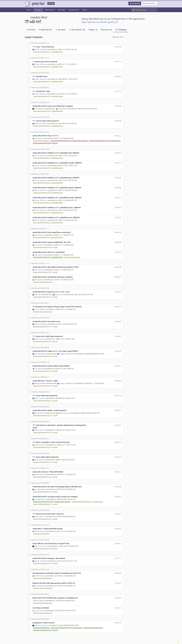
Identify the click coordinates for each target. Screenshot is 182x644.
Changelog (121, 30)
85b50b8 (118, 375)
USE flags (62, 10)
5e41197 (118, 419)
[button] (135, 3)
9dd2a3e (118, 229)
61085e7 (118, 273)
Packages (38, 10)
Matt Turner (39, 334)
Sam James (62, 107)
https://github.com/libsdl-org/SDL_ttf (99, 22)
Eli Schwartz (39, 107)
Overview (31, 30)
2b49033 (118, 205)
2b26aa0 (118, 479)
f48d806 (118, 185)
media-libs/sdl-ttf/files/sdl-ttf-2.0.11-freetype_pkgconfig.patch (69, 139)
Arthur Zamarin (41, 78)
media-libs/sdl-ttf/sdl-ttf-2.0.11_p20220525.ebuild (48, 52)
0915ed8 (118, 263)
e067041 (118, 521)
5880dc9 (118, 151)
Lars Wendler (40, 482)
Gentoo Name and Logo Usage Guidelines (99, 640)
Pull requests (77, 30)
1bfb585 (118, 589)
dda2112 (118, 134)
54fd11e (118, 214)
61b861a (118, 535)
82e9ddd (118, 120)
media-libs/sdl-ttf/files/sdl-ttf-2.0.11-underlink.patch (105, 139)
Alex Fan (38, 290)
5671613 (118, 450)
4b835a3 (118, 346)
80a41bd (118, 465)
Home (29, 10)
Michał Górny (64, 407)
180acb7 (118, 489)
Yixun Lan (59, 290)
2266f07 (118, 404)
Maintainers (50, 10)
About (85, 10)
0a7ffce (118, 61)
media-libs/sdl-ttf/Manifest (41, 139)
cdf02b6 (118, 105)
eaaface (118, 599)
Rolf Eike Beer (40, 348)
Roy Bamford (39, 407)
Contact (154, 635)
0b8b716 (118, 389)
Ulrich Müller (40, 304)
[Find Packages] (146, 10)
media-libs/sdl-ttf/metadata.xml (43, 278)
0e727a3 (118, 90)
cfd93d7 (118, 574)
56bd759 (118, 613)
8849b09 (118, 565)
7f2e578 (118, 248)
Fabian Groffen (40, 49)
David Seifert (39, 424)
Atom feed (118, 37)
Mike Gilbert (39, 591)
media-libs (38, 17)
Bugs (93, 30)
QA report (60, 30)
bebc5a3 (118, 360)
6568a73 (118, 436)
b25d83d (118, 317)
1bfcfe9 (118, 550)
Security (106, 30)
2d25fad (118, 47)
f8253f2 (118, 287)
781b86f (118, 331)
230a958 (118, 239)
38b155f (118, 302)
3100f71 (118, 195)
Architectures (74, 10)
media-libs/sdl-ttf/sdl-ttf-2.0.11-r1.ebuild (45, 142)
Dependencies (45, 30)
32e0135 (118, 176)
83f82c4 (118, 506)
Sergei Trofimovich (66, 348)
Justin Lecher (40, 601)
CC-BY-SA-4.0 (75, 640)
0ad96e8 (118, 76)
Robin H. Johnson (41, 538)
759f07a (118, 161)
